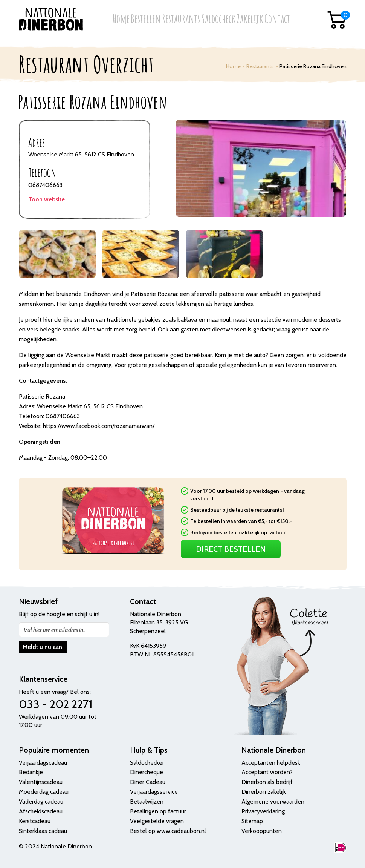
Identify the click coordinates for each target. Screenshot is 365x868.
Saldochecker (147, 763)
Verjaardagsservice (154, 792)
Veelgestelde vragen (157, 821)
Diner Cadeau (148, 782)
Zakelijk (250, 19)
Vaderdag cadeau (41, 801)
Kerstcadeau (35, 821)
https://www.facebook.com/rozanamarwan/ (99, 426)
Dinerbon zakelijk (264, 792)
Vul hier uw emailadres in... (55, 630)
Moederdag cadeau (44, 792)
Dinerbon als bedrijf (267, 782)
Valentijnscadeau (41, 782)
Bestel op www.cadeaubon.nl (168, 831)
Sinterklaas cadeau (43, 831)
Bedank (29, 772)
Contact (277, 19)
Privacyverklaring (263, 811)
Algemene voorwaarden (273, 801)
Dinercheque (147, 772)
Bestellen (146, 19)
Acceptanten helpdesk (271, 763)
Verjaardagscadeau (43, 763)
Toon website (47, 199)
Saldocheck (218, 19)
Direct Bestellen (231, 549)
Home (121, 19)
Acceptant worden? (267, 772)
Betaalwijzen (147, 801)
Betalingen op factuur (158, 811)
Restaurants (181, 19)
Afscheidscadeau (41, 811)
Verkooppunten (262, 831)
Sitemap (252, 821)
